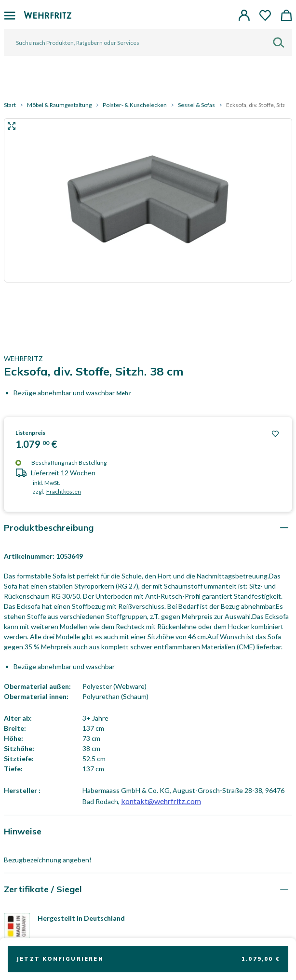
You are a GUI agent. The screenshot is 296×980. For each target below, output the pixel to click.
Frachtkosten (64, 491)
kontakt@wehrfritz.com (161, 801)
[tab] (148, 528)
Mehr (123, 393)
